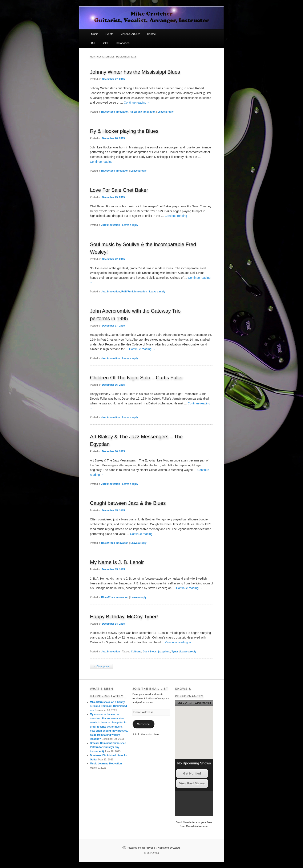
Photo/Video (122, 43)
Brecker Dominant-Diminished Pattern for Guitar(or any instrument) (108, 747)
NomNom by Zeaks (169, 848)
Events (109, 34)
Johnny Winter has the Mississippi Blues (135, 72)
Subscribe (144, 724)
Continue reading (137, 103)
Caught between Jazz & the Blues (128, 503)
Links (105, 43)
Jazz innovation (111, 225)
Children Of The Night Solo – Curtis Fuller (136, 378)
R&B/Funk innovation (143, 112)
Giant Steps (150, 652)
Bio (93, 43)
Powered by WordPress (141, 848)
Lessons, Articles (130, 34)
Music (95, 34)
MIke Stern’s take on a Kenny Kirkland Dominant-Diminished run (108, 706)
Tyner (175, 652)
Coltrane (136, 652)
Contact (152, 34)
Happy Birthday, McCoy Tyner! (124, 617)
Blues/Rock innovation (115, 112)
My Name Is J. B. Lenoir (117, 562)
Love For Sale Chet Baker (119, 190)
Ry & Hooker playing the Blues (124, 131)
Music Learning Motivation (106, 764)
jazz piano (164, 652)
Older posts (101, 667)
